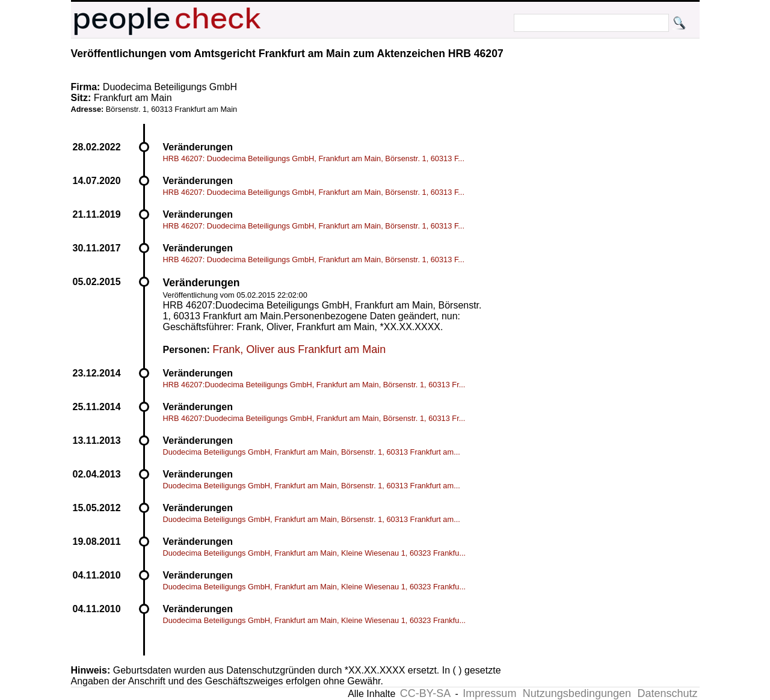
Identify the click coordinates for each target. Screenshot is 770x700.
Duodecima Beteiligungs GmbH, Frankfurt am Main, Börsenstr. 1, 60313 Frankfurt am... (312, 452)
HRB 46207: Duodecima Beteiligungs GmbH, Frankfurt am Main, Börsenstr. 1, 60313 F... (314, 158)
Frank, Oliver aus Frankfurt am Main (299, 349)
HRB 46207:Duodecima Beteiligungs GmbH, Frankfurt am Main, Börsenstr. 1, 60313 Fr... (314, 385)
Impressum (489, 693)
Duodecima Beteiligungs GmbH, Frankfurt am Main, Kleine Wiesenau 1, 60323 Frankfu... (315, 553)
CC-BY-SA (425, 693)
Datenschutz (667, 693)
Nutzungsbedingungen (577, 693)
